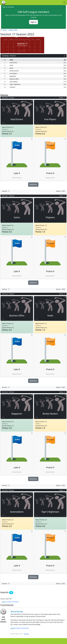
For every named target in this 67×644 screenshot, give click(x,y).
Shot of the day (17, 611)
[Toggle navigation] (64, 3)
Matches (33, 184)
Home (5, 30)
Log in (4, 602)
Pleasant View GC (22, 51)
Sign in (34, 22)
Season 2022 (13, 30)
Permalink (26, 634)
